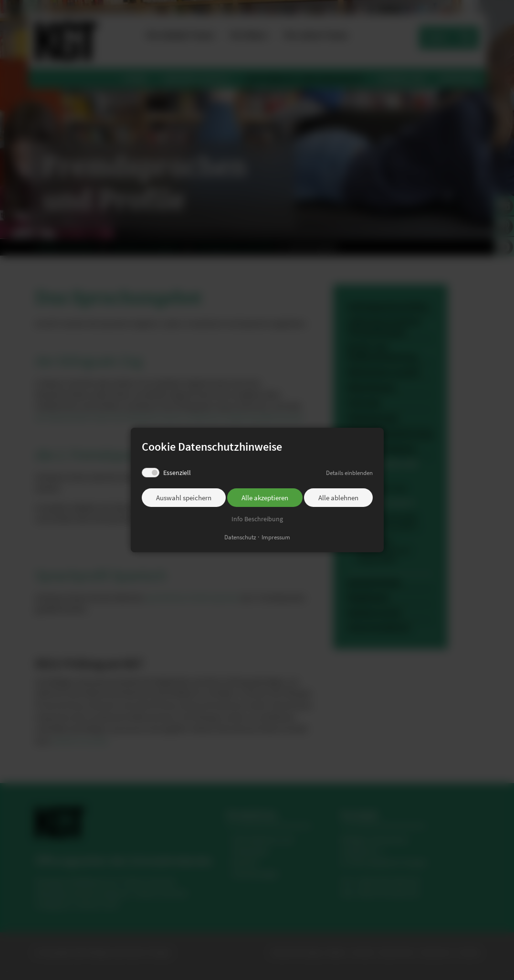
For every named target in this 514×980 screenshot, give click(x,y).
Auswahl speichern (184, 498)
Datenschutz (240, 537)
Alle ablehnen (338, 498)
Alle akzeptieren (265, 498)
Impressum (276, 537)
